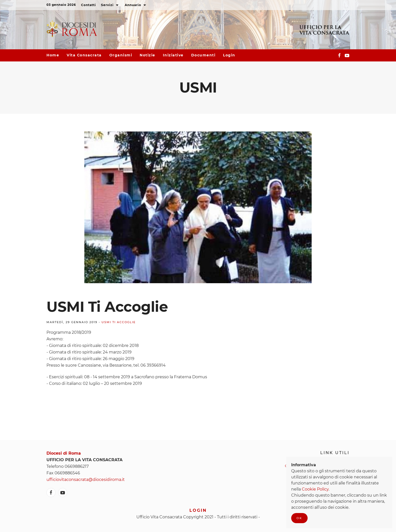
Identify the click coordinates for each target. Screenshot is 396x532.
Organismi (121, 55)
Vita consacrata (84, 55)
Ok (299, 518)
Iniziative (173, 55)
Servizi (110, 5)
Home (53, 55)
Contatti (89, 5)
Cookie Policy (315, 489)
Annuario (136, 5)
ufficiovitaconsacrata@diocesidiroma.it (86, 480)
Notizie (147, 55)
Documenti (203, 55)
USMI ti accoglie (119, 322)
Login (229, 55)
